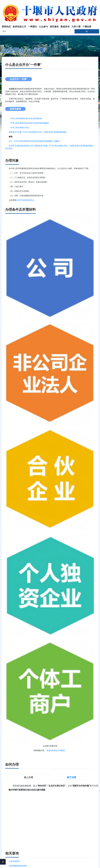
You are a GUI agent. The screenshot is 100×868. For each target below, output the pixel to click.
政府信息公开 (19, 27)
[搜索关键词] (38, 31)
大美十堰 (76, 27)
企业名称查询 (14, 861)
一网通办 (33, 27)
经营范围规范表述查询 (18, 866)
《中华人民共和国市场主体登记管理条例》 (26, 119)
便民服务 (54, 27)
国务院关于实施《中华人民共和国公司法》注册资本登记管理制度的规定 (38, 132)
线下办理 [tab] (72, 777)
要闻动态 (6, 27)
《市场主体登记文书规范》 (56, 750)
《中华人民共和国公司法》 (20, 128)
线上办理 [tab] (28, 777)
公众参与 (43, 27)
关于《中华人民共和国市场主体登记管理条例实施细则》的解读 (34, 141)
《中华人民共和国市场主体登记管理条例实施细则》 (30, 123)
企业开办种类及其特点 (25, 200)
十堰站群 (87, 27)
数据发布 (65, 27)
